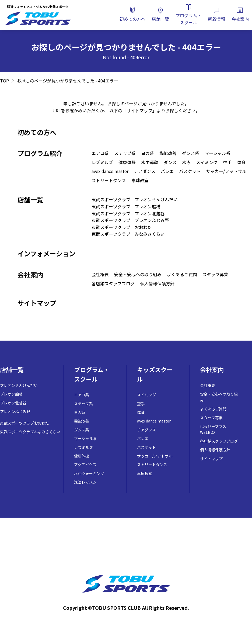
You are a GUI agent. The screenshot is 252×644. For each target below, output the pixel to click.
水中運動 (150, 162)
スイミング (207, 162)
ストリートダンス (109, 180)
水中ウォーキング (89, 473)
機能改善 (168, 153)
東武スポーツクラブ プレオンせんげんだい (135, 199)
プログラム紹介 (40, 153)
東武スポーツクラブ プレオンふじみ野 (130, 220)
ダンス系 (191, 153)
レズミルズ (102, 162)
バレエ (167, 171)
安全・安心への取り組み (138, 274)
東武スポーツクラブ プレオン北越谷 (128, 213)
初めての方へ (37, 132)
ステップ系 (125, 153)
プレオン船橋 (11, 394)
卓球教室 (140, 180)
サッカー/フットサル (226, 171)
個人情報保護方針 (157, 283)
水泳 (186, 162)
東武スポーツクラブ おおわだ (122, 227)
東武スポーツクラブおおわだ (24, 423)
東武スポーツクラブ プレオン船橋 (126, 206)
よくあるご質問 (182, 274)
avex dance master (110, 171)
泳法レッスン (85, 482)
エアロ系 (100, 153)
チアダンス (145, 171)
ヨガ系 (148, 153)
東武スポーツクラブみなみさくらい (30, 432)
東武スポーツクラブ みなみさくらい (128, 234)
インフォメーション (46, 253)
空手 (227, 162)
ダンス (170, 162)
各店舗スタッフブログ (113, 283)
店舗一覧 (30, 200)
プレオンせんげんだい (19, 385)
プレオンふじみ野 (15, 411)
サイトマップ (37, 303)
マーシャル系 (218, 153)
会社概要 (100, 274)
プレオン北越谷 (13, 403)
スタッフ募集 (215, 274)
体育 (241, 162)
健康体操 (127, 162)
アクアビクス (85, 465)
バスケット (190, 171)
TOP (4, 81)
